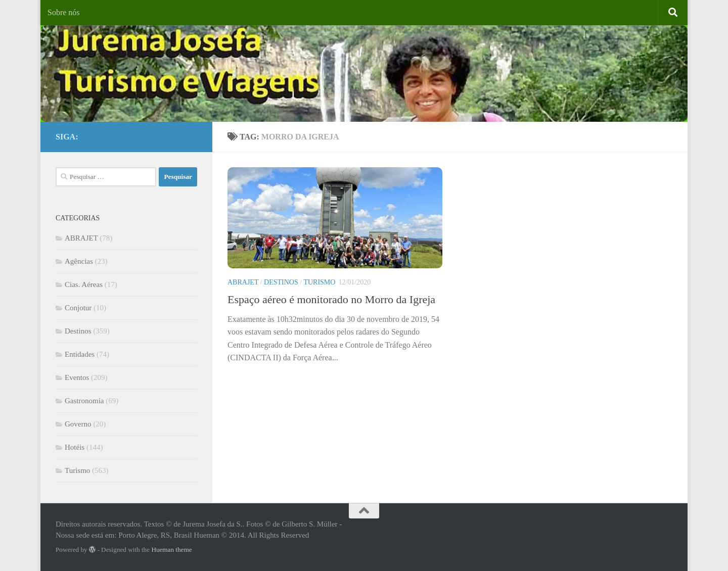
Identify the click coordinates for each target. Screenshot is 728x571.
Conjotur (78, 308)
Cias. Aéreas (84, 284)
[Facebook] (175, 135)
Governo (78, 424)
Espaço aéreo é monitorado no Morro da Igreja (331, 299)
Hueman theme (171, 550)
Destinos (281, 282)
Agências (79, 261)
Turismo (319, 282)
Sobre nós (64, 12)
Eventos (77, 377)
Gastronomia (84, 401)
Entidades (80, 354)
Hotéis (75, 447)
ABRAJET (243, 282)
